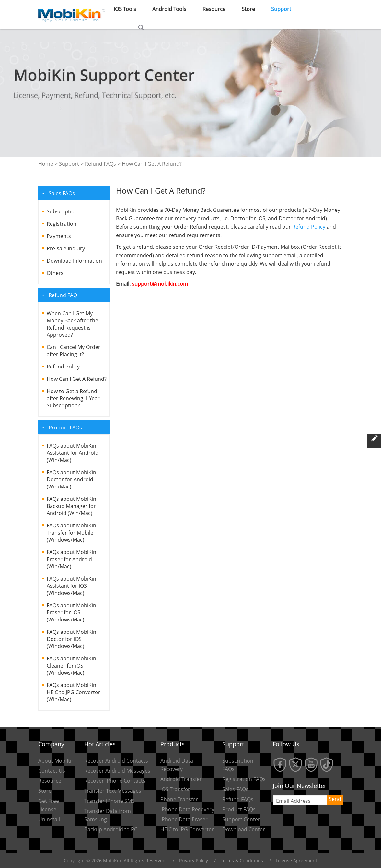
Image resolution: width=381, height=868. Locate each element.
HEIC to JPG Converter (187, 829)
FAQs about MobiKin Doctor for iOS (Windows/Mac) (71, 639)
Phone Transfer (179, 799)
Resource (50, 781)
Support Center (241, 819)
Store (45, 791)
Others (55, 273)
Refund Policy (63, 367)
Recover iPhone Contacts (115, 781)
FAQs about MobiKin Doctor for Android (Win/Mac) (71, 479)
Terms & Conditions (242, 860)
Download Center (244, 829)
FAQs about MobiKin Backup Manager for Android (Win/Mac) (71, 506)
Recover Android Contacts (116, 761)
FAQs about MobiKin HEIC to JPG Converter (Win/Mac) (73, 692)
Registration (62, 224)
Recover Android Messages (117, 771)
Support (69, 164)
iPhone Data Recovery (187, 809)
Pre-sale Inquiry (66, 248)
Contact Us (52, 771)
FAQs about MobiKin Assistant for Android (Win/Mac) (73, 453)
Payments (59, 236)
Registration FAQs (244, 779)
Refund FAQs (100, 164)
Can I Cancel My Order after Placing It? (74, 351)
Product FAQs (239, 809)
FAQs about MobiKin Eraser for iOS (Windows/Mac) (71, 612)
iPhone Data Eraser (184, 819)
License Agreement (296, 860)
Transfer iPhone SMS (110, 801)
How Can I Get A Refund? (77, 379)
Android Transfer (181, 779)
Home (46, 164)
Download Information (74, 261)
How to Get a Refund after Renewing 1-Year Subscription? (73, 398)
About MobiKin (56, 761)
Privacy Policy (194, 860)
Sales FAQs (235, 789)
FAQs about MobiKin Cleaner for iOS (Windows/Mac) (71, 666)
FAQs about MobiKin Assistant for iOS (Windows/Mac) (71, 586)
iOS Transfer (175, 789)
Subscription (62, 211)
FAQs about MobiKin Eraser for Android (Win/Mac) (71, 559)
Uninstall (49, 819)
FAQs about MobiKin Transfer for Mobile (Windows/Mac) (71, 533)
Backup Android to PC (111, 829)
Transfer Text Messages (113, 791)
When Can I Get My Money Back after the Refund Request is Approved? (72, 324)
